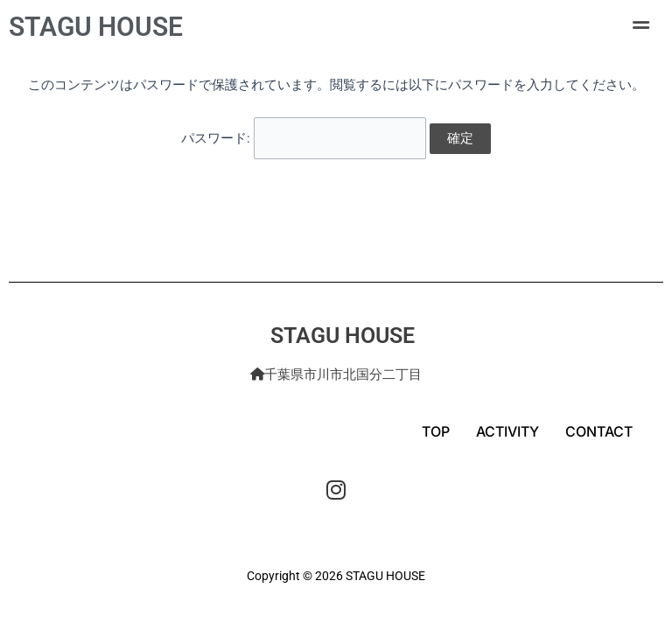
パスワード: (304, 137)
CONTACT (599, 431)
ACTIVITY (507, 431)
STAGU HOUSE (96, 27)
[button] (640, 25)
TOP (436, 431)
